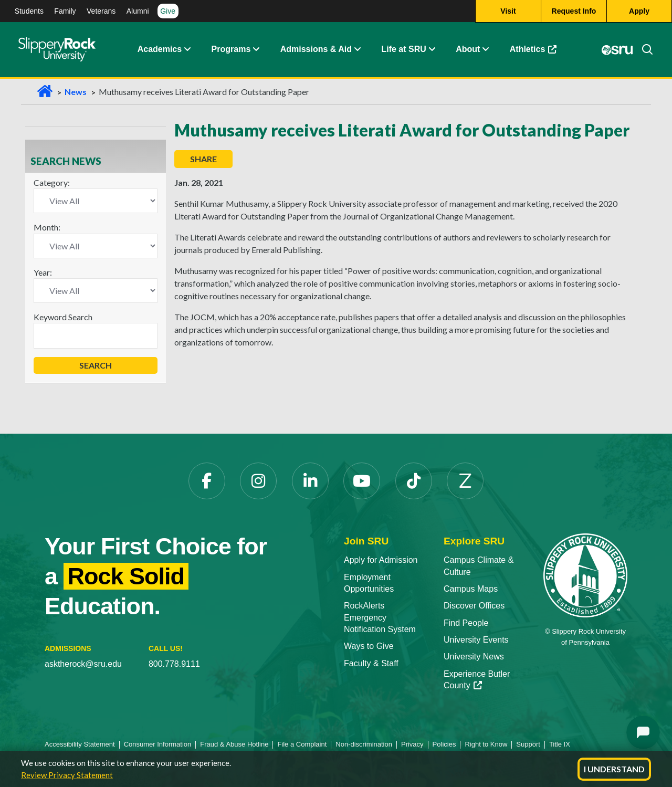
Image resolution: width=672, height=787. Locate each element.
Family (65, 11)
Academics (160, 50)
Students (29, 11)
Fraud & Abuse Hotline (234, 744)
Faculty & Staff (371, 663)
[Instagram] (258, 481)
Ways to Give (369, 646)
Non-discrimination (364, 744)
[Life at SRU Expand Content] (432, 50)
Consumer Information (158, 744)
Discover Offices (474, 606)
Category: (52, 182)
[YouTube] (362, 481)
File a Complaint (302, 744)
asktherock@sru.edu (83, 664)
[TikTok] (414, 481)
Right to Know (486, 744)
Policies (444, 744)
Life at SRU (403, 50)
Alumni (138, 11)
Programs (231, 50)
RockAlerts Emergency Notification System (380, 617)
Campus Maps (471, 589)
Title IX (560, 744)
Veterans (101, 11)
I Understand (614, 769)
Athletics (533, 50)
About (468, 50)
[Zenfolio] (465, 481)
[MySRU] (617, 50)
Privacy (412, 744)
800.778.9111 (174, 664)
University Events (476, 640)
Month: (47, 227)
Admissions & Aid (316, 50)
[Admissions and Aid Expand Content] (358, 50)
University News (474, 657)
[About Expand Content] (256, 50)
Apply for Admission (381, 560)
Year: (43, 272)
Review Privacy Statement (67, 775)
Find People (466, 623)
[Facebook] (207, 481)
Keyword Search (63, 317)
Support (528, 744)
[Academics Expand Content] (187, 50)
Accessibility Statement (80, 744)
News (76, 92)
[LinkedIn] (310, 481)
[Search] (643, 50)
